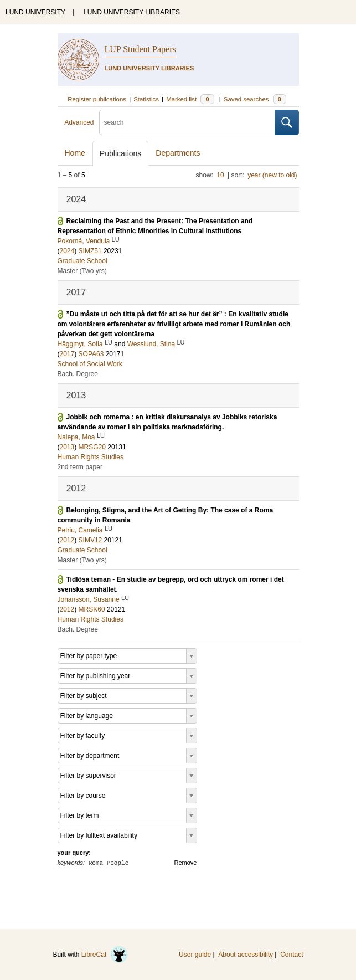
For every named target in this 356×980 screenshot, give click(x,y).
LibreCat (105, 955)
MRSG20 (92, 447)
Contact (291, 955)
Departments (178, 153)
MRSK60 (92, 609)
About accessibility (246, 955)
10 (220, 175)
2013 (67, 447)
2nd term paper (80, 467)
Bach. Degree (78, 374)
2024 (67, 251)
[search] (187, 122)
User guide (195, 955)
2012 (67, 540)
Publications (121, 153)
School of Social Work (90, 364)
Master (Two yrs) (82, 271)
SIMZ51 (90, 251)
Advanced (79, 122)
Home (75, 153)
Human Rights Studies (91, 457)
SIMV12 (91, 540)
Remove (186, 863)
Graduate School (82, 261)
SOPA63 (91, 354)
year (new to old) (272, 175)
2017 (67, 354)
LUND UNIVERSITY (35, 12)
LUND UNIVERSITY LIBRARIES (132, 12)
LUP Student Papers (140, 49)
